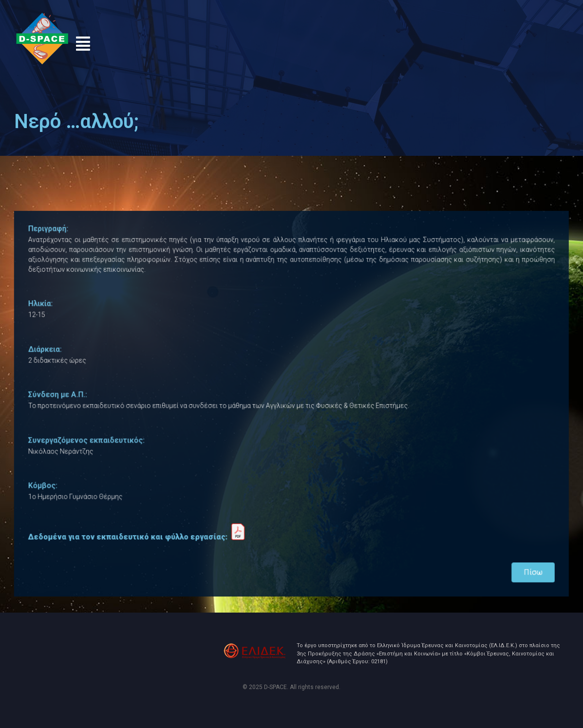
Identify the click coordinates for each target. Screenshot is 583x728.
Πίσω (519, 563)
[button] (83, 44)
